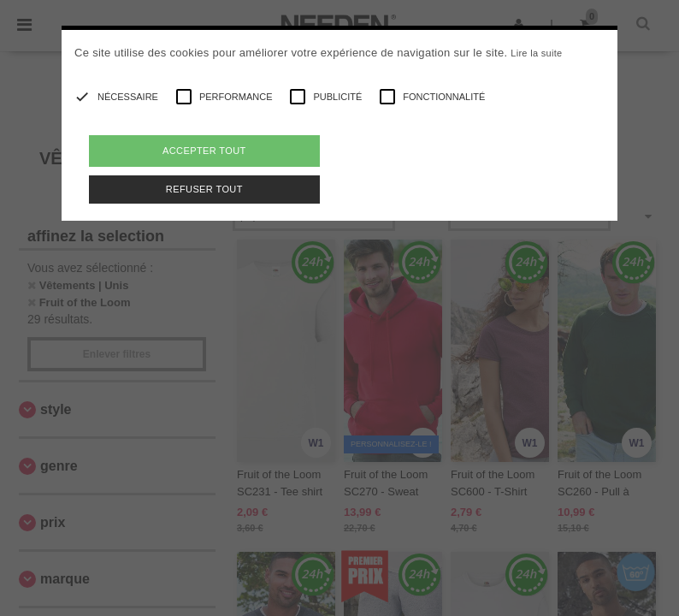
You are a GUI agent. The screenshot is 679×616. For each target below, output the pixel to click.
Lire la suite (536, 53)
